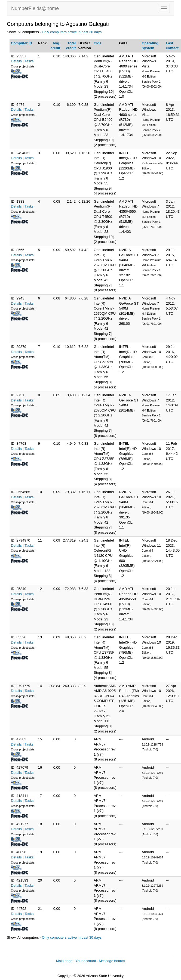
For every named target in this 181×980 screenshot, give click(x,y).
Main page (64, 961)
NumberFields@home (35, 8)
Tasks (29, 61)
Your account (86, 961)
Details (16, 61)
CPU (97, 43)
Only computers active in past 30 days (72, 32)
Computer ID (22, 43)
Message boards (112, 961)
